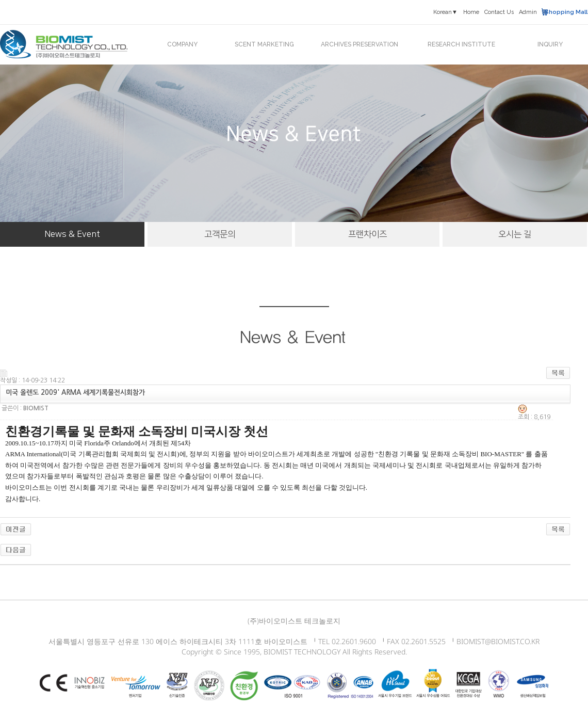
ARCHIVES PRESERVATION (360, 44)
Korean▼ (445, 12)
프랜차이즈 (368, 234)
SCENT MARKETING (264, 44)
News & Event (72, 234)
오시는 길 (515, 234)
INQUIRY (550, 44)
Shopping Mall (566, 12)
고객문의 (220, 234)
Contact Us (499, 12)
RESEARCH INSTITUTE (461, 44)
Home (471, 12)
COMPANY (182, 44)
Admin (528, 12)
